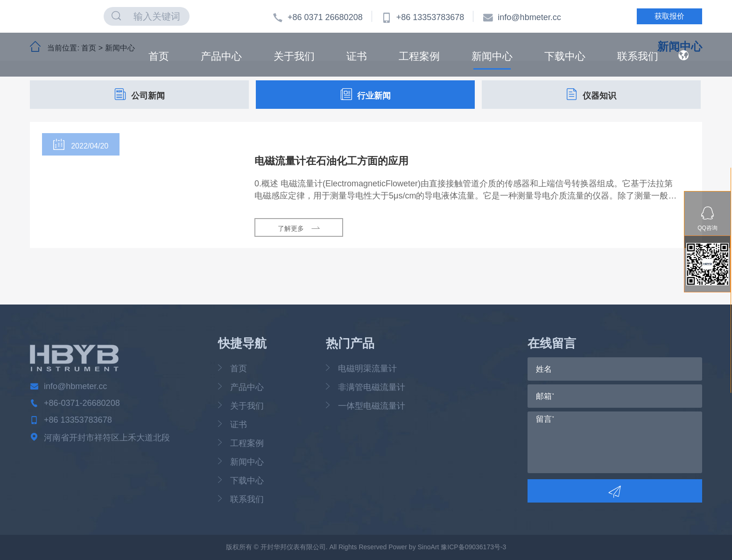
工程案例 (419, 56)
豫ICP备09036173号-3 (473, 547)
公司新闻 (140, 94)
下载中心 (565, 56)
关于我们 (294, 56)
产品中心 (221, 56)
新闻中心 (492, 56)
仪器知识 (591, 94)
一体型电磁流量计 (372, 406)
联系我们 (638, 56)
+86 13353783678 (423, 17)
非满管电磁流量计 (372, 387)
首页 (159, 56)
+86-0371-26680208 (82, 403)
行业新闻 (366, 94)
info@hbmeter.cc (522, 17)
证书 (357, 56)
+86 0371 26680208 (318, 17)
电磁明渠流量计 (367, 369)
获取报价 (669, 16)
